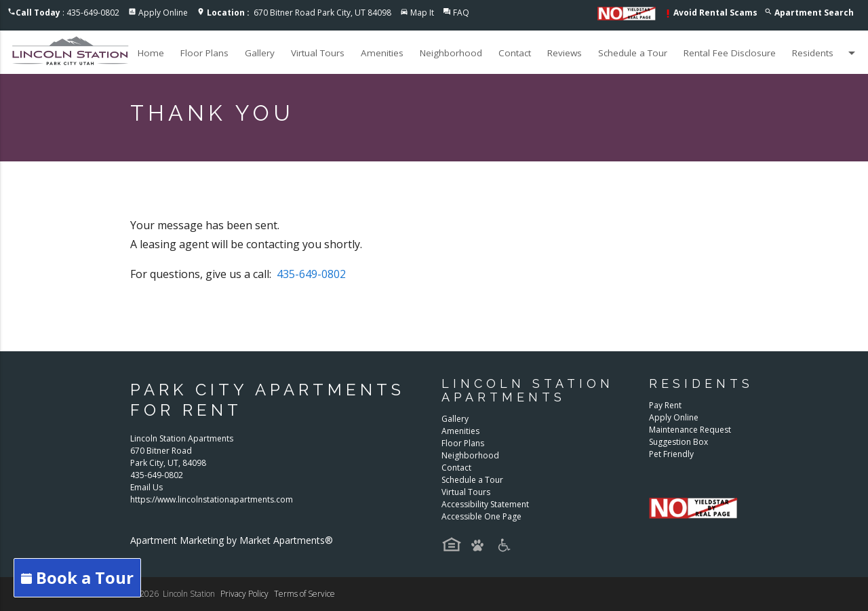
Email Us (146, 487)
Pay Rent (665, 405)
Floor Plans (204, 53)
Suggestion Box (678, 442)
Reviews (565, 53)
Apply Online (163, 13)
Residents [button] (826, 53)
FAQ (461, 13)
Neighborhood (451, 53)
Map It (422, 13)
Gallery (260, 53)
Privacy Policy (244, 594)
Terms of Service (304, 594)
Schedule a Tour (633, 53)
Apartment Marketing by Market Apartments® (232, 540)
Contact (515, 53)
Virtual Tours (318, 53)
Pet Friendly (671, 454)
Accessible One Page (481, 516)
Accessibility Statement (485, 504)
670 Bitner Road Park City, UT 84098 (299, 13)
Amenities (382, 53)
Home (151, 53)
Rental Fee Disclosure (730, 53)
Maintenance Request (690, 430)
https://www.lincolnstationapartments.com (212, 499)
